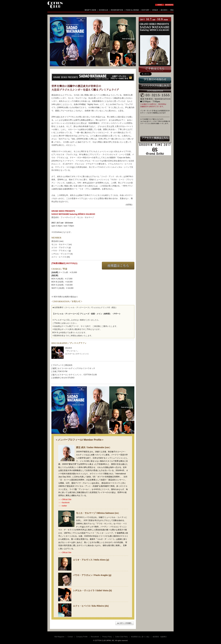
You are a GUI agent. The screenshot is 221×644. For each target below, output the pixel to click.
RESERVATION (117, 10)
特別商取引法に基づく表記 (140, 637)
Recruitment (95, 637)
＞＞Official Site (65, 499)
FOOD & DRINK (132, 10)
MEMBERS (169, 5)
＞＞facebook (64, 503)
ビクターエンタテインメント (70, 375)
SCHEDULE (104, 10)
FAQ (172, 10)
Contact (70, 637)
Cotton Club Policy (121, 637)
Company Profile (82, 637)
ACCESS (164, 10)
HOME (160, 5)
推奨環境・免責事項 (160, 637)
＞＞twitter (63, 506)
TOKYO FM (62, 371)
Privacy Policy (107, 637)
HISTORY (145, 10)
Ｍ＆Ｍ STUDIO (68, 378)
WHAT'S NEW (90, 10)
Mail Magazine (59, 637)
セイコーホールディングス (69, 368)
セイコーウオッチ (88, 368)
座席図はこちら (118, 266)
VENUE (155, 10)
